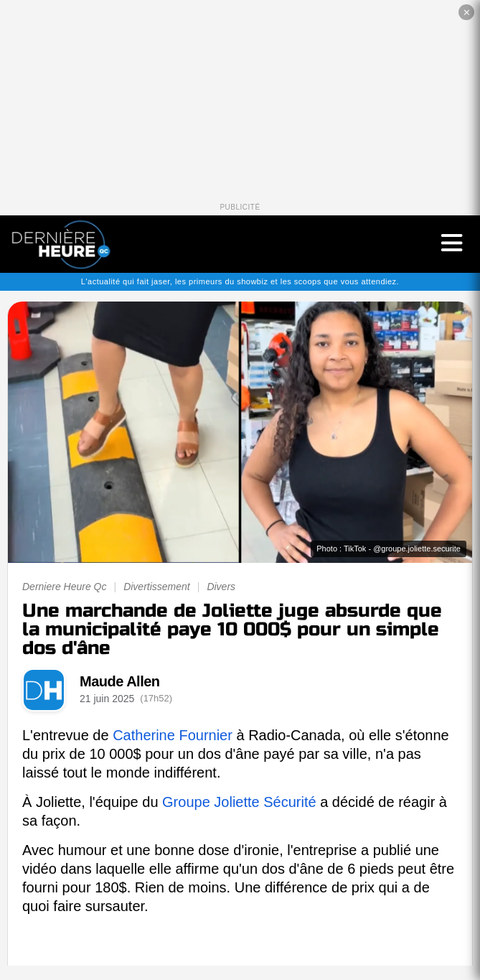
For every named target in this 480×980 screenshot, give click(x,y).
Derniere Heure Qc (65, 587)
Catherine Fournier (173, 735)
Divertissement (157, 587)
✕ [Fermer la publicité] (467, 13)
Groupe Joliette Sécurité (239, 802)
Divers (221, 587)
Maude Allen (120, 681)
